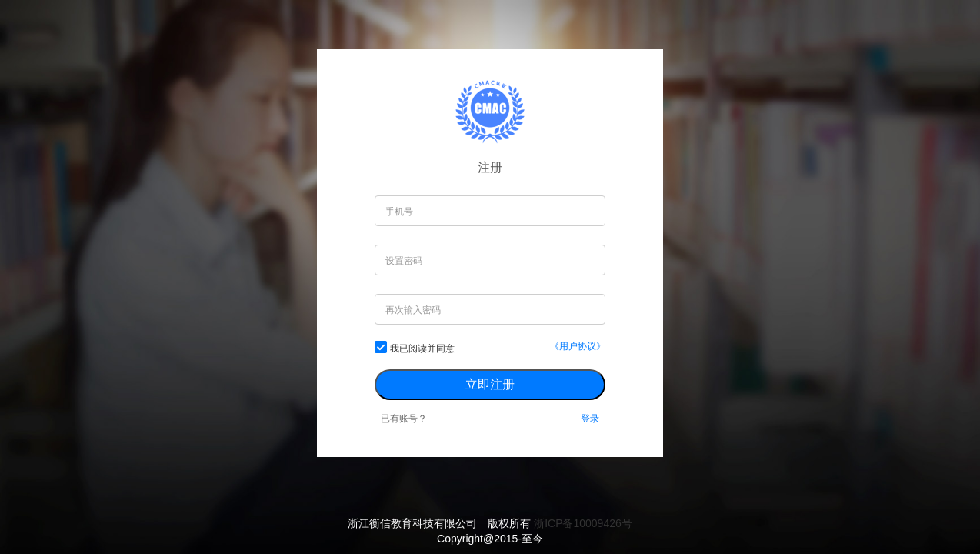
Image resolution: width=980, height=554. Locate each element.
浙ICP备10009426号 (583, 523)
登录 (590, 419)
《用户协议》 (578, 346)
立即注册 (490, 384)
